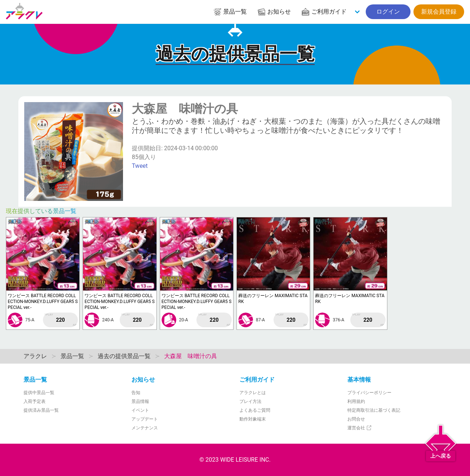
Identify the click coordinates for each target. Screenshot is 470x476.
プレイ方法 (250, 401)
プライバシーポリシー (369, 393)
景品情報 (140, 401)
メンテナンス (145, 428)
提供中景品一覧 (39, 393)
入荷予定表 (35, 401)
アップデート (145, 419)
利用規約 (356, 401)
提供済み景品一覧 (41, 410)
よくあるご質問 (255, 410)
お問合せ (356, 419)
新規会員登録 (439, 12)
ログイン (388, 12)
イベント (140, 410)
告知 (136, 393)
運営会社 (360, 428)
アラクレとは (253, 393)
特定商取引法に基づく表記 (374, 410)
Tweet (140, 166)
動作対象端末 (253, 419)
